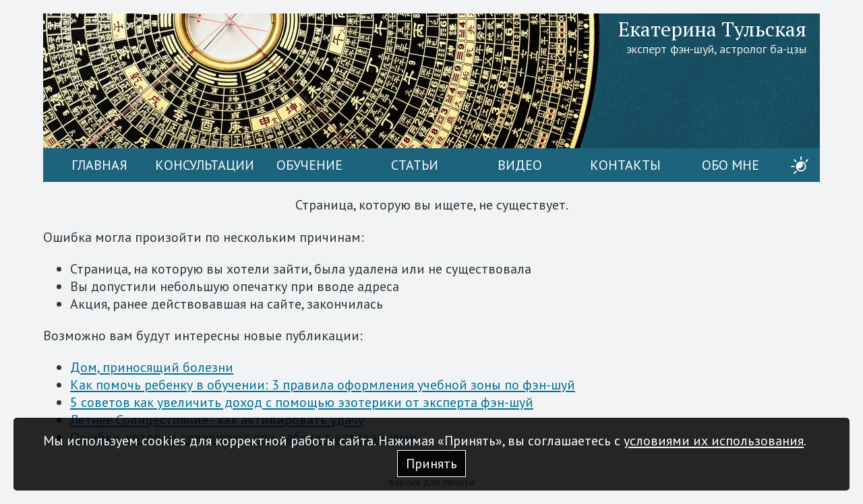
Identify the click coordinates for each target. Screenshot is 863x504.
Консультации (205, 165)
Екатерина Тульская (712, 29)
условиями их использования (714, 441)
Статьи (415, 165)
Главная (99, 165)
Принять (431, 464)
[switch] (800, 165)
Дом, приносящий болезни (152, 367)
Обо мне (731, 165)
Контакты (625, 165)
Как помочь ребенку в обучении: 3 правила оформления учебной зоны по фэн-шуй (323, 385)
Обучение (309, 165)
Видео (520, 165)
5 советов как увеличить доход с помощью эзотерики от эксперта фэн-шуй (302, 402)
